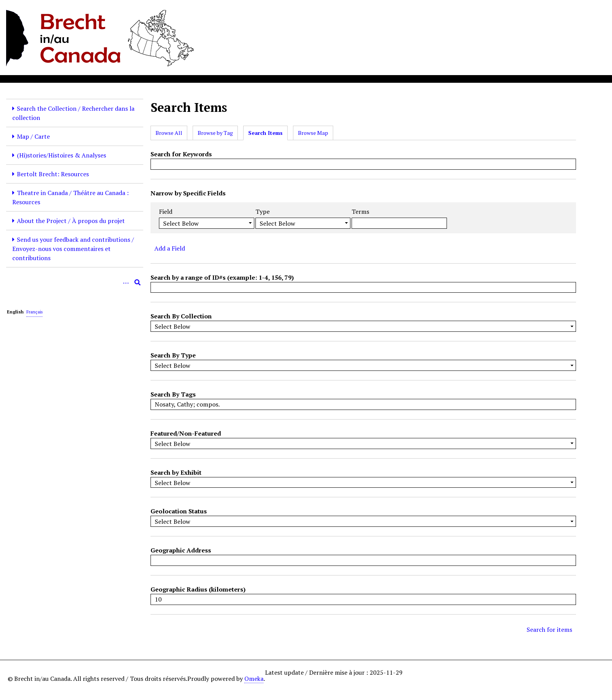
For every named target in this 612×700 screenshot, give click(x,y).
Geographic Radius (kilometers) (198, 589)
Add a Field (170, 248)
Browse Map (313, 133)
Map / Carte (33, 136)
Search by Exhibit (176, 472)
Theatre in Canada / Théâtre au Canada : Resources (70, 197)
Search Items (265, 133)
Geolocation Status (179, 511)
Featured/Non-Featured (186, 433)
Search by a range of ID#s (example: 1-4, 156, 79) (222, 277)
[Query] (75, 282)
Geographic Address (181, 550)
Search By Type (173, 355)
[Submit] (137, 282)
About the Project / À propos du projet (71, 221)
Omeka (254, 679)
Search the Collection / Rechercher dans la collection (73, 113)
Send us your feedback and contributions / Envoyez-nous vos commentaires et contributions (73, 249)
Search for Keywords (181, 154)
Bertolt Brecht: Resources (53, 174)
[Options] (126, 282)
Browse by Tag (215, 133)
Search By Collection (181, 316)
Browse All (169, 133)
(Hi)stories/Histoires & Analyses (61, 155)
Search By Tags (173, 394)
